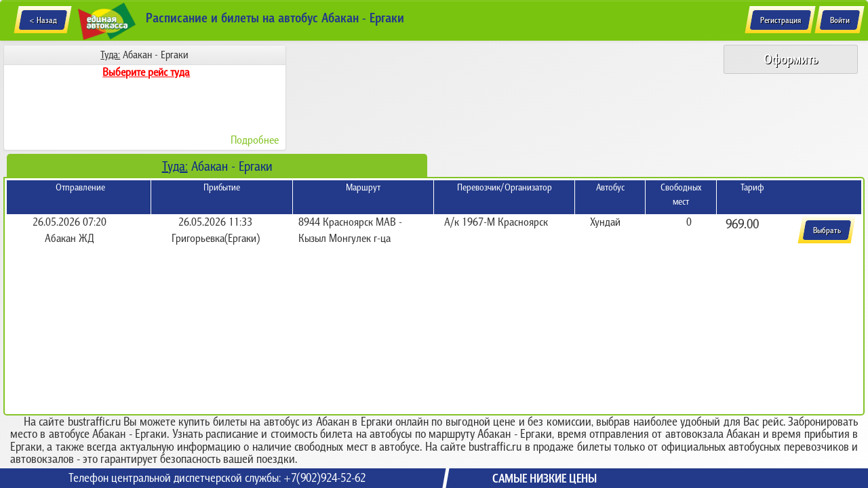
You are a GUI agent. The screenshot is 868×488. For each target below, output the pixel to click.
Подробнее (255, 140)
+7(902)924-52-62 (324, 478)
